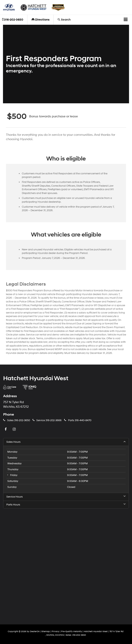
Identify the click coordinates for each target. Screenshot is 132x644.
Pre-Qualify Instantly (72, 631)
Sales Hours (66, 442)
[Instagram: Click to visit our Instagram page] (15, 429)
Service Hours (66, 497)
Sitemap (46, 631)
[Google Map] (66, 563)
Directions (40, 20)
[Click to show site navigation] (126, 20)
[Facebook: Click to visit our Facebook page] (6, 429)
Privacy (55, 631)
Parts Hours (66, 505)
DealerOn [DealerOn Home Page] (35, 631)
